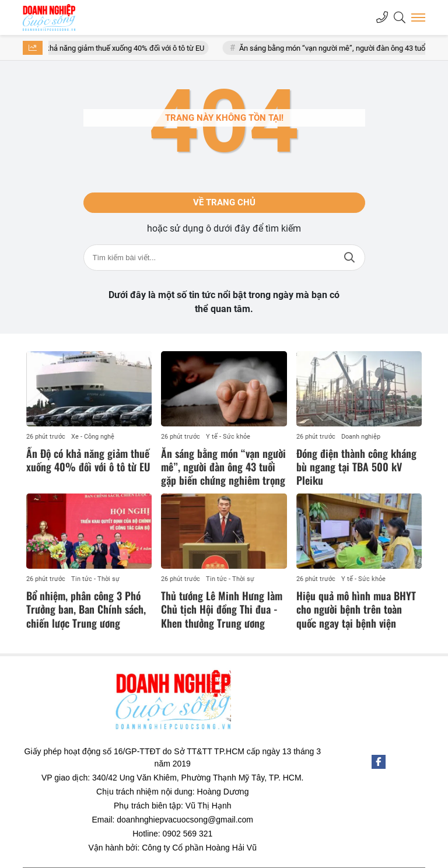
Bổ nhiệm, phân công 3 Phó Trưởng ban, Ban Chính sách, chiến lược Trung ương (86, 609)
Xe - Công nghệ (93, 437)
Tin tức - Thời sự (95, 579)
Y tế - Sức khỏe (228, 437)
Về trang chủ (224, 202)
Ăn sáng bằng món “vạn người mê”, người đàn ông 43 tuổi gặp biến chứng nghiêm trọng (223, 467)
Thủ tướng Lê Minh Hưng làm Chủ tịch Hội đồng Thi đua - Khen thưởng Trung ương (222, 609)
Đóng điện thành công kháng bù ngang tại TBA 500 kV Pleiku (356, 467)
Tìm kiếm (349, 258)
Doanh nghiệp (361, 437)
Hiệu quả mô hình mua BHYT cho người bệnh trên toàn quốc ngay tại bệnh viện (356, 609)
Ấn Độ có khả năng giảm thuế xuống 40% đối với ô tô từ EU (117, 48)
